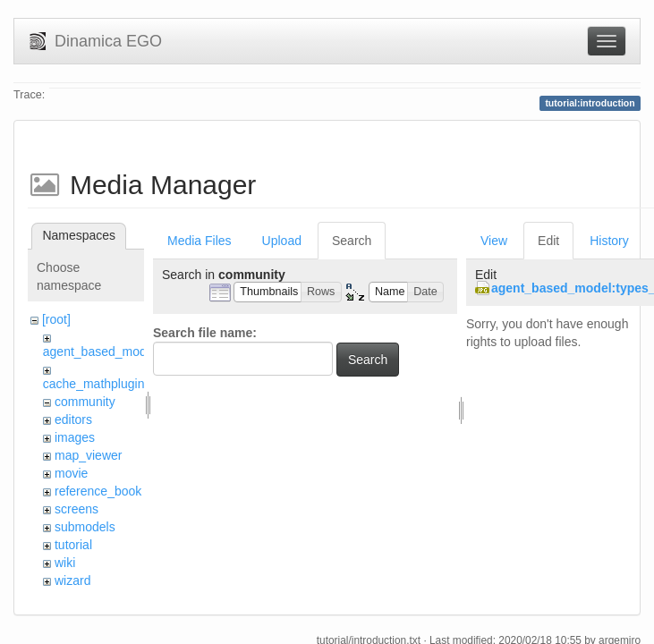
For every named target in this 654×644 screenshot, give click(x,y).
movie (71, 473)
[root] (56, 319)
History (609, 241)
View (494, 241)
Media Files (200, 241)
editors (73, 419)
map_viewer (88, 455)
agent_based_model (100, 352)
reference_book (98, 491)
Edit (548, 241)
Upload (282, 241)
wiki (65, 563)
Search (352, 241)
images (75, 437)
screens (76, 509)
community (85, 402)
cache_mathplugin (94, 384)
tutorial (73, 545)
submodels (85, 527)
